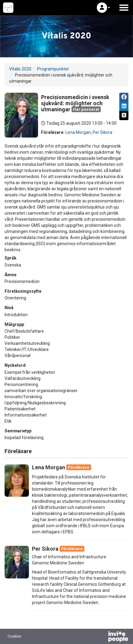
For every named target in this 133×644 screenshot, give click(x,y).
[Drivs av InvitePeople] (102, 637)
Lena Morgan (78, 132)
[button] (103, 8)
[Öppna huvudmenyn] (124, 8)
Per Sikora (102, 132)
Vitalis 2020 (20, 69)
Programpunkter (53, 69)
